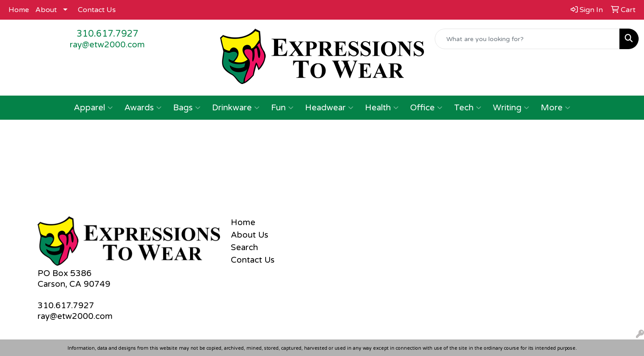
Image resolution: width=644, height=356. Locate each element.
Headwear (329, 108)
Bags (187, 108)
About (46, 10)
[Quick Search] (527, 39)
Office (426, 108)
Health (382, 108)
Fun (282, 108)
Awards (143, 108)
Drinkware (236, 108)
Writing (511, 108)
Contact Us (97, 10)
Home (19, 10)
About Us (250, 235)
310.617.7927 (108, 34)
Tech (468, 108)
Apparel (93, 108)
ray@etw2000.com (107, 45)
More (555, 108)
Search (244, 247)
